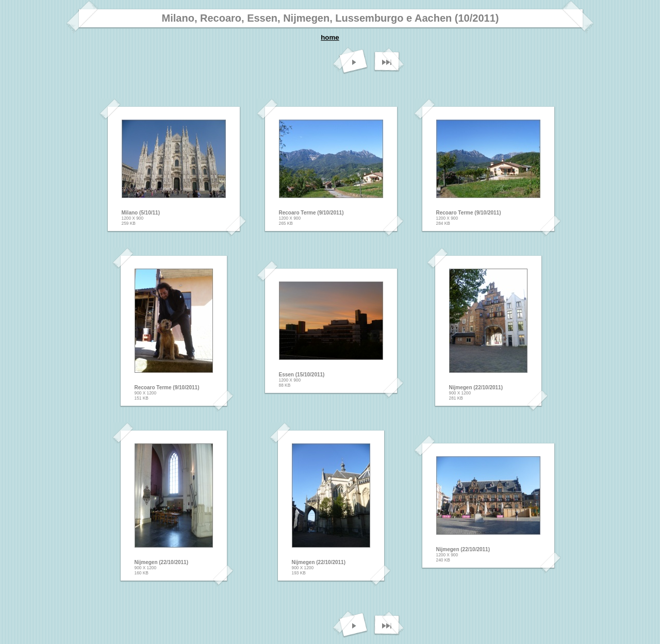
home (330, 37)
